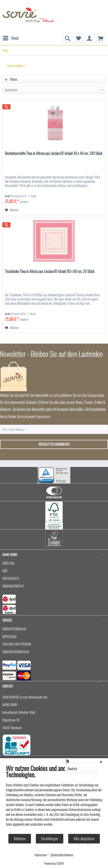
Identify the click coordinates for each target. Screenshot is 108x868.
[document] (54, 799)
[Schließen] (101, 762)
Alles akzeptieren (84, 839)
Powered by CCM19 (54, 863)
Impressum (41, 855)
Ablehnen (20, 839)
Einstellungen (50, 839)
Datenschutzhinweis (62, 855)
